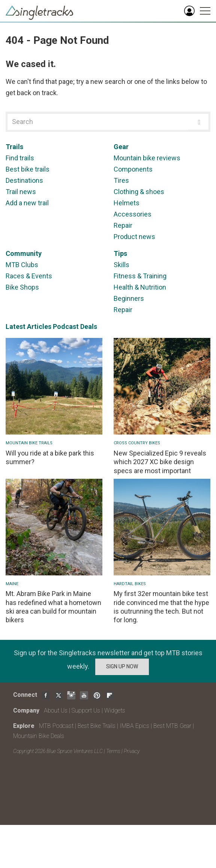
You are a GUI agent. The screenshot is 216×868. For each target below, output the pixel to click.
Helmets (127, 203)
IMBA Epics (134, 726)
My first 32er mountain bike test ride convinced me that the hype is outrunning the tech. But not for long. (161, 607)
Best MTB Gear (172, 726)
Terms (113, 751)
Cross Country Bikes (137, 443)
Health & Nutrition (140, 287)
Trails (14, 147)
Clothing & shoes (139, 192)
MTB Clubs (22, 265)
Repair (123, 225)
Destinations (24, 180)
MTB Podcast (56, 726)
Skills (121, 265)
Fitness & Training (140, 276)
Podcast (66, 326)
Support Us (86, 710)
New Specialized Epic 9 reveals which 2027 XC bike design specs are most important (160, 462)
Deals (89, 326)
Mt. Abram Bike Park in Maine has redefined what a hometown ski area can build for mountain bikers (53, 607)
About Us (56, 710)
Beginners (129, 298)
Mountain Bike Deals (39, 736)
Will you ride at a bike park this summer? (50, 457)
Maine (12, 584)
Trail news (21, 192)
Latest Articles (28, 326)
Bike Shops (22, 287)
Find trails (20, 158)
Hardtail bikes (130, 584)
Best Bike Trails (97, 726)
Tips (120, 253)
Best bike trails (28, 169)
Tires (121, 180)
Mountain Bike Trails (29, 443)
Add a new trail (27, 203)
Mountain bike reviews (147, 158)
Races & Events (29, 276)
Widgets (115, 710)
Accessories (133, 214)
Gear (121, 147)
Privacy (132, 751)
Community (24, 253)
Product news (134, 237)
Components (133, 169)
